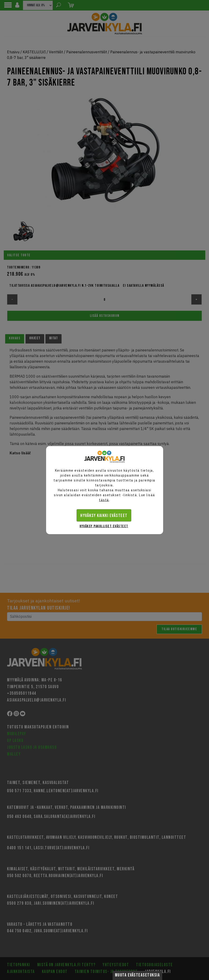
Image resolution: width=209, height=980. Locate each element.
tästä (104, 500)
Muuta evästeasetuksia (137, 975)
